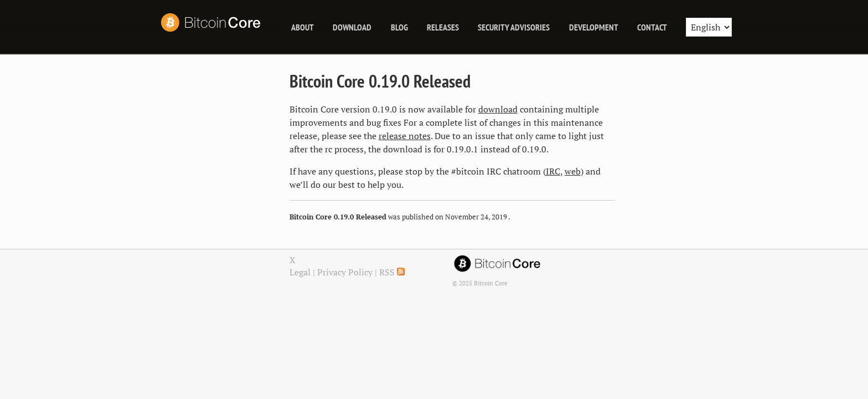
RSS (392, 272)
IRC (553, 171)
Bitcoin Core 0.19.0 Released (380, 81)
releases (443, 27)
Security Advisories (514, 27)
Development (594, 27)
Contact (652, 27)
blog (399, 27)
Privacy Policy (345, 272)
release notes (405, 136)
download (498, 109)
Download (352, 27)
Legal (300, 272)
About (303, 27)
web (573, 171)
